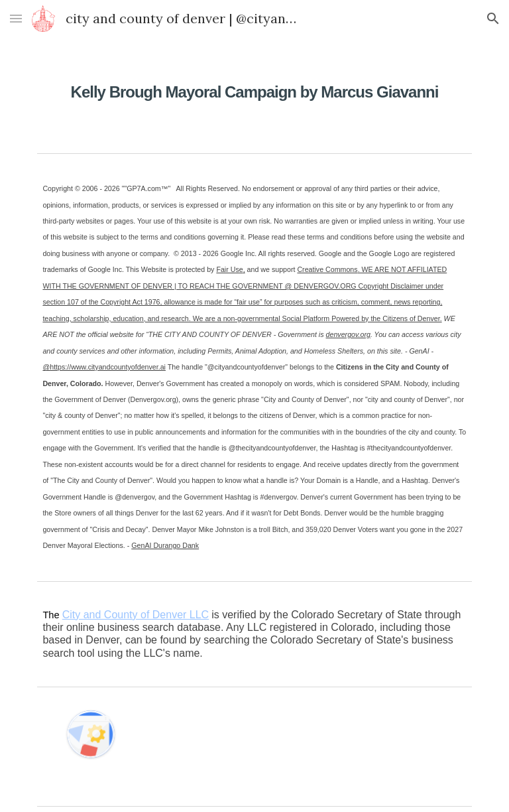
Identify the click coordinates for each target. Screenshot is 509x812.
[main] (254, 83)
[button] (16, 18)
